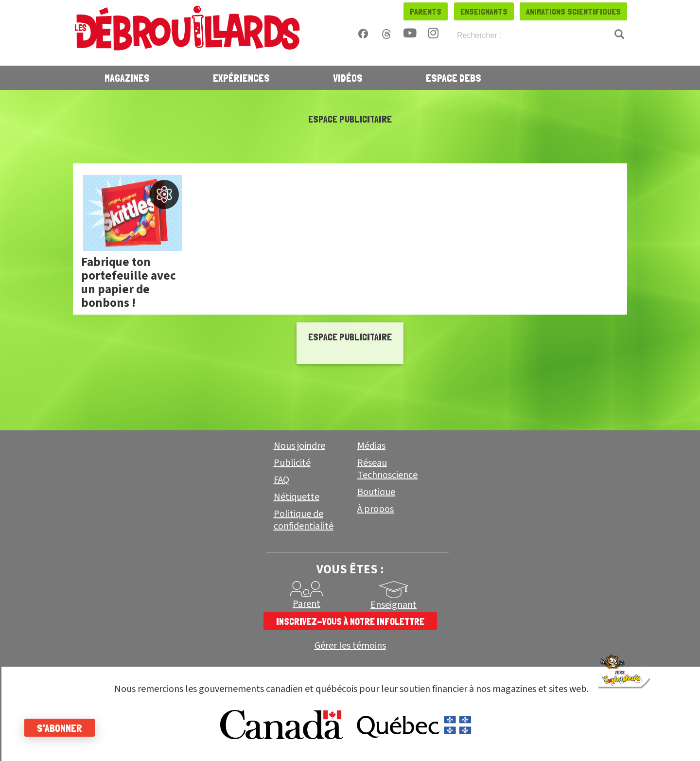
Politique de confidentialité (304, 520)
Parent (306, 604)
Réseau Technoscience (387, 469)
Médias (371, 446)
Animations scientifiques (573, 11)
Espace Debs (454, 78)
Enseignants (484, 11)
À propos (376, 509)
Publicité (292, 463)
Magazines (127, 78)
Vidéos (348, 78)
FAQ (281, 480)
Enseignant (394, 605)
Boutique (376, 492)
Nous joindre (299, 446)
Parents (426, 11)
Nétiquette (297, 497)
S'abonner (60, 728)
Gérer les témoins (350, 646)
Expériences (241, 78)
